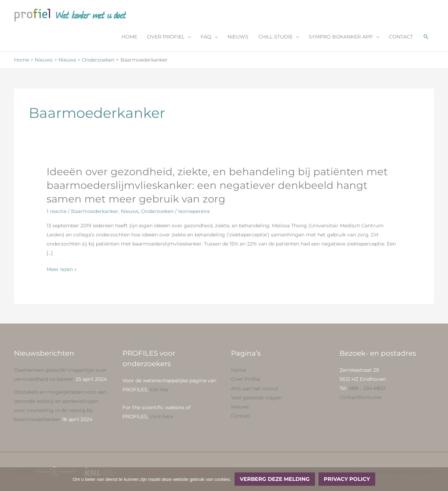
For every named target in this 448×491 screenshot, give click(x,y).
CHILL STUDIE (275, 37)
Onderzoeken (157, 212)
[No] (439, 479)
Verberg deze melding (275, 479)
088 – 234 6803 (367, 389)
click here (162, 417)
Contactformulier (361, 398)
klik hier (159, 390)
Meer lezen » (62, 270)
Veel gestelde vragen (256, 398)
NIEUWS (238, 37)
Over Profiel (246, 379)
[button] (426, 37)
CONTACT (401, 37)
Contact (241, 416)
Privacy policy (347, 479)
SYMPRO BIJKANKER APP (341, 37)
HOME (129, 37)
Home (239, 370)
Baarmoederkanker (95, 212)
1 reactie (57, 212)
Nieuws (130, 212)
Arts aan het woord (254, 389)
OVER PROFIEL (166, 37)
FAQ (206, 37)
